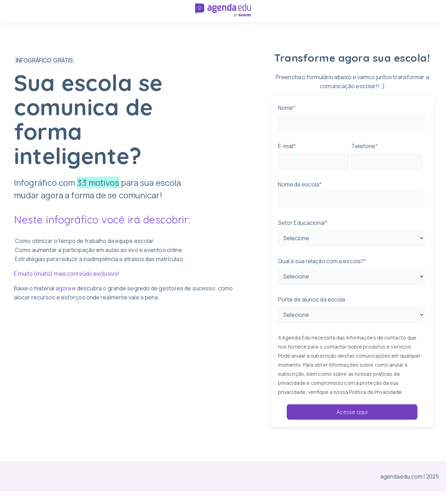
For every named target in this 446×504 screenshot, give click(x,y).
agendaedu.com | (403, 478)
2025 (433, 478)
